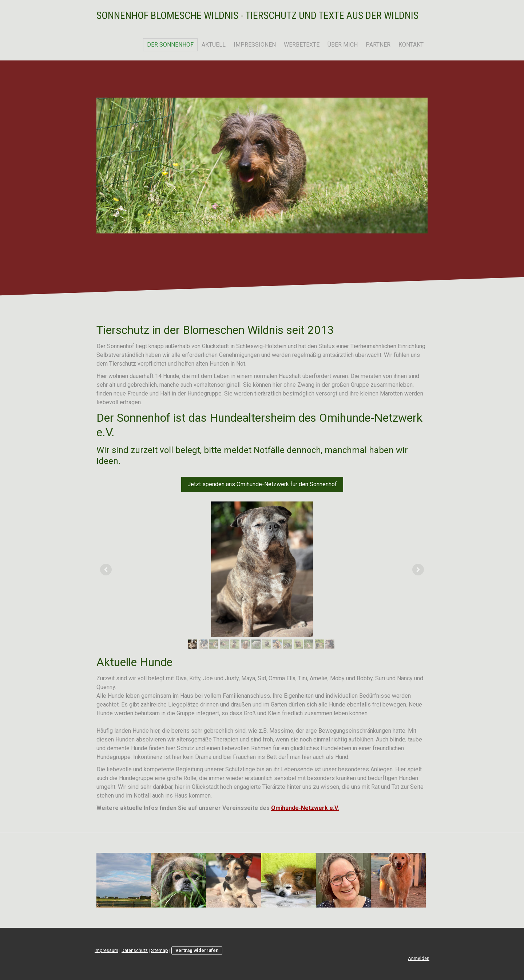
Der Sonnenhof (170, 45)
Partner (378, 45)
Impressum (106, 950)
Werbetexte (302, 45)
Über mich (343, 45)
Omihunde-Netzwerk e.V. (305, 808)
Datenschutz (135, 950)
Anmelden (419, 958)
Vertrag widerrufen (197, 950)
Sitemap (160, 950)
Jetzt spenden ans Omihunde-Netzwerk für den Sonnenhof (262, 484)
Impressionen (255, 45)
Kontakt (411, 45)
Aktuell (214, 45)
